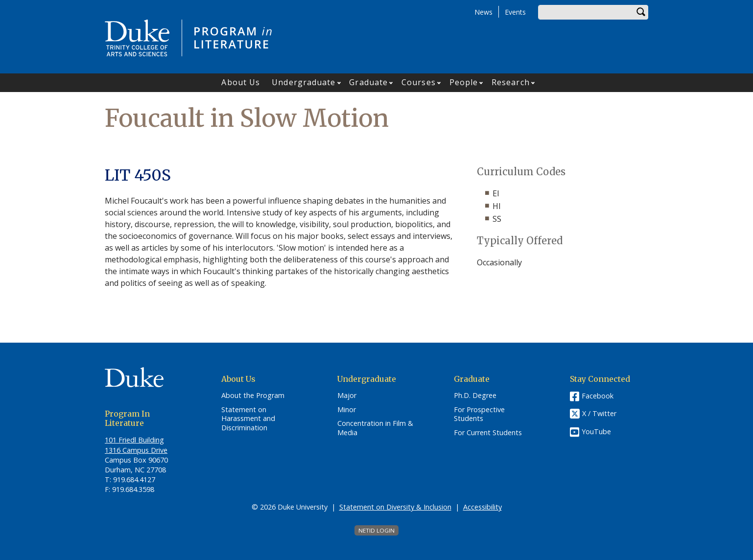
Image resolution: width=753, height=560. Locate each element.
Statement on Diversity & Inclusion (395, 507)
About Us (241, 82)
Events (515, 12)
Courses (419, 82)
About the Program (253, 396)
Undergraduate (304, 82)
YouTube (596, 432)
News (483, 12)
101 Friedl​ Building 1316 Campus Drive (136, 445)
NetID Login (376, 530)
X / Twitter (599, 413)
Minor (347, 410)
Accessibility (482, 507)
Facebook (598, 396)
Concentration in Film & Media (375, 428)
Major (347, 396)
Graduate (368, 82)
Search (641, 12)
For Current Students (488, 433)
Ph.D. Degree (475, 396)
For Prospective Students (479, 414)
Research (511, 82)
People (464, 82)
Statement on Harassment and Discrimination (248, 419)
